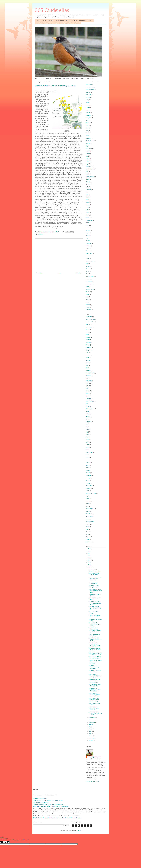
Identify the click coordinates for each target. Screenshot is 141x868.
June (90, 729)
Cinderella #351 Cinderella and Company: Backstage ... (95, 630)
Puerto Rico (89, 253)
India (87, 187)
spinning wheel (90, 289)
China (87, 125)
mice (87, 225)
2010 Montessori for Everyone (41, 803)
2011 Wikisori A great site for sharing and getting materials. (48, 801)
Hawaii (88, 179)
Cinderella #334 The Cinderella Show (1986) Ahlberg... (94, 700)
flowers (88, 159)
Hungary (88, 184)
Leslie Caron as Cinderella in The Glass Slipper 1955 (94, 644)
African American (90, 87)
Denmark (88, 143)
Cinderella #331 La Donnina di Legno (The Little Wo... (95, 713)
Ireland (88, 197)
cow (87, 131)
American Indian (90, 90)
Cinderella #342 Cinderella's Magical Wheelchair (95, 667)
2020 (89, 551)
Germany (88, 166)
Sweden (88, 292)
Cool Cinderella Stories (62, 20)
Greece (88, 174)
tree (87, 297)
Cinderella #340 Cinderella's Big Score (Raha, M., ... (95, 676)
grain (87, 171)
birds (87, 100)
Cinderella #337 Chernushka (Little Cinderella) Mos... (94, 689)
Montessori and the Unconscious (44, 23)
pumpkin (88, 256)
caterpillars (89, 118)
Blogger (80, 831)
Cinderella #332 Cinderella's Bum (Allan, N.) (94, 708)
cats (87, 120)
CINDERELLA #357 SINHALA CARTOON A (95, 608)
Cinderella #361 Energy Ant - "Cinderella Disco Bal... (95, 591)
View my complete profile (92, 781)
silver (87, 274)
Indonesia (88, 189)
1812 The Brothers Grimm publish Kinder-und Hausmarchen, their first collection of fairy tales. (57, 818)
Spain (87, 287)
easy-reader (89, 148)
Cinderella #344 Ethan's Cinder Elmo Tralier (95, 658)
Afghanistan (89, 84)
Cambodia (88, 110)
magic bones (89, 220)
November (92, 718)
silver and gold (90, 276)
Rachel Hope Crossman (94, 757)
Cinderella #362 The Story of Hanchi (94, 586)
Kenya (87, 207)
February (92, 738)
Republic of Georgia (91, 261)
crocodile (88, 138)
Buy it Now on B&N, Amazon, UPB (71, 23)
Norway (88, 235)
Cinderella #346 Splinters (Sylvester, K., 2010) (95, 654)
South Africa (89, 282)
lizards (87, 218)
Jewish (88, 205)
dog (87, 146)
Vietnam (88, 305)
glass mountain (90, 169)
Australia (88, 92)
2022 (89, 549)
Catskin (88, 123)
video (87, 302)
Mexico (88, 223)
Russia (88, 266)
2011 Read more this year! (40, 798)
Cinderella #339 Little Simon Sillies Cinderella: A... (94, 681)
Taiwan (88, 294)
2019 (89, 553)
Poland (88, 248)
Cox (87, 133)
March (91, 736)
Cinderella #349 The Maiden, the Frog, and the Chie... (95, 639)
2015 (89, 558)
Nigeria (88, 233)
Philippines (89, 243)
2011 (89, 567)
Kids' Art (58, 23)
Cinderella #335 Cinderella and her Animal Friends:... (94, 695)
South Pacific (89, 284)
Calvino (88, 107)
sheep (87, 271)
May (90, 731)
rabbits (88, 258)
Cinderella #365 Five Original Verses (94, 574)
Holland (88, 182)
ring (87, 264)
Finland (88, 154)
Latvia (87, 215)
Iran (87, 192)
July (90, 727)
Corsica (88, 128)
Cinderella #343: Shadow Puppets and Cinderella (95, 662)
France (88, 161)
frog (87, 164)
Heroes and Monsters (48, 20)
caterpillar (88, 115)
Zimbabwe (88, 310)
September (92, 722)
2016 (89, 556)
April (90, 734)
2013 (89, 563)
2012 (89, 565)
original (88, 238)
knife (87, 210)
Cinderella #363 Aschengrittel (93, 583)
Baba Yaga (89, 95)
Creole (87, 136)
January (91, 740)
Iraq (87, 195)
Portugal (88, 251)
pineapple (88, 246)
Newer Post (39, 273)
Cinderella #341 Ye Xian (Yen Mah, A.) (95, 671)
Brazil (87, 102)
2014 (89, 560)
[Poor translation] (7, 842)
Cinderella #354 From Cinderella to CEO (94, 616)
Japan (87, 202)
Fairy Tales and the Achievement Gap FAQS (81, 20)
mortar (87, 228)
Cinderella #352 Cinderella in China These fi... (94, 624)
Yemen (88, 307)
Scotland (88, 269)
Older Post (79, 273)
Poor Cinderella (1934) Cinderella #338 (95, 685)
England (88, 151)
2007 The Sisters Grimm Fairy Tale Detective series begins (48, 804)
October (91, 720)
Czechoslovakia (90, 141)
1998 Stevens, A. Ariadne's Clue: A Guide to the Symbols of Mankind (51, 806)
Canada (41, 234)
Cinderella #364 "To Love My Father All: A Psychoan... (95, 578)
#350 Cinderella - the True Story (94, 635)
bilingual (88, 97)
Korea (87, 212)
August (91, 724)
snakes (88, 279)
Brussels (88, 105)
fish (87, 156)
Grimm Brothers (90, 177)
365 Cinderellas (52, 10)
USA (87, 299)
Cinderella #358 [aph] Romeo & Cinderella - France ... (95, 603)
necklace (88, 230)
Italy (87, 200)
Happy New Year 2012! (95, 571)
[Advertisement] (59, 255)
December (92, 569)
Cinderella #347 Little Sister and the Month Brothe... (95, 650)
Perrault (88, 241)
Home (38, 20)
